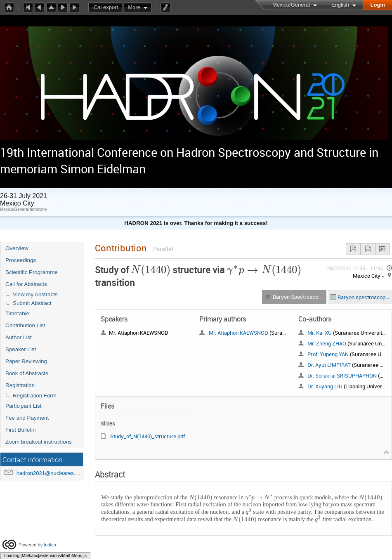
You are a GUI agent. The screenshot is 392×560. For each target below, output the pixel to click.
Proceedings (21, 260)
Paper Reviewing (26, 361)
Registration (20, 385)
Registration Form (35, 396)
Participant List (23, 406)
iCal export (107, 7)
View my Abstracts (35, 294)
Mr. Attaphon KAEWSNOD (239, 333)
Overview (17, 248)
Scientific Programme (32, 272)
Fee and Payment (27, 418)
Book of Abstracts (27, 373)
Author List (19, 337)
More (134, 7)
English (340, 5)
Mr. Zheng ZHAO (327, 343)
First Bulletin (20, 430)
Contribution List (25, 325)
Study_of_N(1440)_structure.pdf (148, 436)
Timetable (17, 313)
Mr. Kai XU (320, 333)
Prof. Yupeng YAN (328, 354)
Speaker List (21, 349)
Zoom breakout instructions (39, 442)
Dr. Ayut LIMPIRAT (329, 365)
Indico (50, 545)
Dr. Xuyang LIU (325, 386)
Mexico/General (291, 5)
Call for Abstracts (26, 284)
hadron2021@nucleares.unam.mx (57, 473)
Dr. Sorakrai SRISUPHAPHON (342, 376)
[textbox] (151, 270)
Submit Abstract (32, 303)
